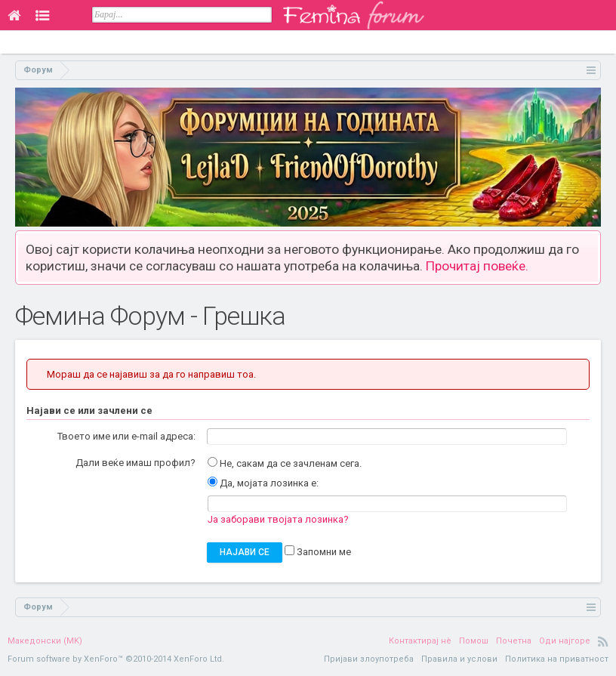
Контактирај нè (420, 641)
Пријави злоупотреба (369, 659)
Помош (474, 641)
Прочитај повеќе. (477, 266)
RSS (603, 641)
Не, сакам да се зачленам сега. (285, 463)
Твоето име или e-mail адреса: (126, 436)
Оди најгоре (565, 641)
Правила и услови (459, 659)
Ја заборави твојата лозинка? (278, 519)
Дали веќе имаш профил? (136, 463)
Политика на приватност (557, 659)
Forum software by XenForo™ (116, 659)
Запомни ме (318, 552)
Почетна (514, 641)
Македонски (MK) (45, 641)
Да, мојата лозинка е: (263, 483)
